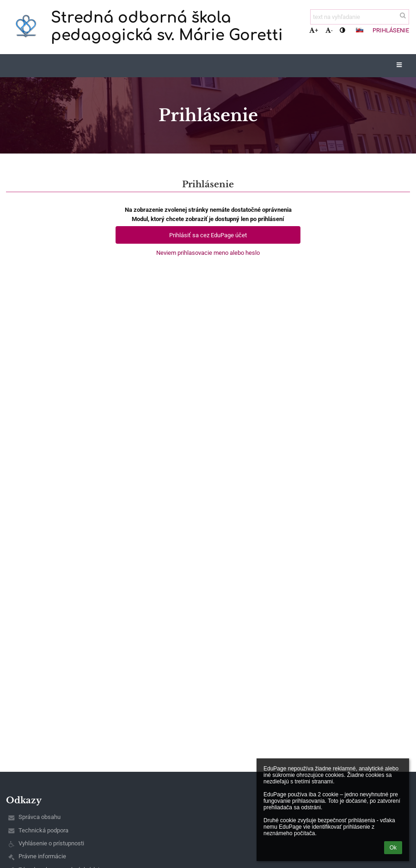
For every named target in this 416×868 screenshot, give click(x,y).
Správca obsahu (40, 817)
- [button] (329, 30)
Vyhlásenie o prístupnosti (51, 843)
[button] (360, 30)
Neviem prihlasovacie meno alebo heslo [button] (208, 253)
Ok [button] (393, 848)
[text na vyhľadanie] (360, 17)
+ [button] (314, 30)
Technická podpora (43, 830)
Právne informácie (42, 856)
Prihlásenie (391, 30)
